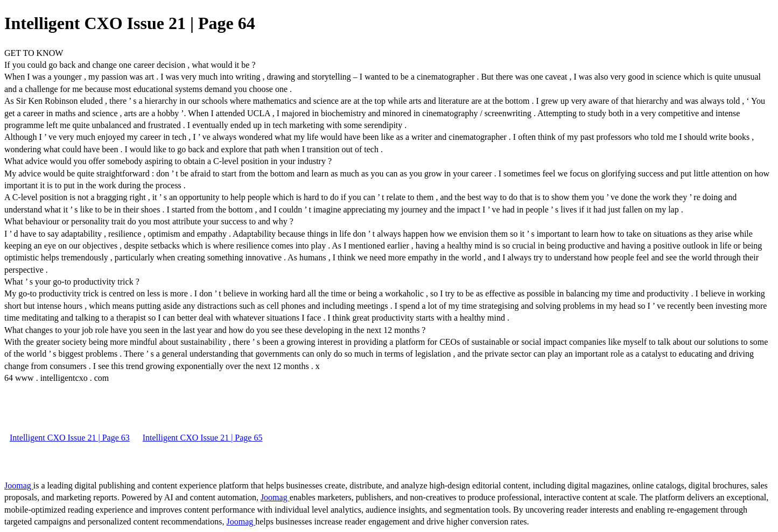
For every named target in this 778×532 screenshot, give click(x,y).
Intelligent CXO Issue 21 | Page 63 (70, 438)
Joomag (19, 485)
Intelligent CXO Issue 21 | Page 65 (203, 438)
